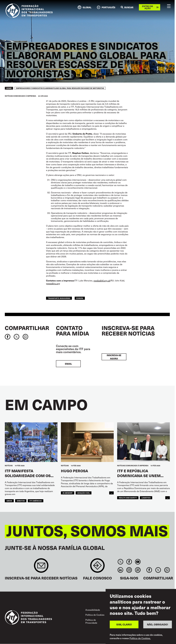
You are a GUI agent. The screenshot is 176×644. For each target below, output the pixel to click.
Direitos (21, 501)
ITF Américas (36, 501)
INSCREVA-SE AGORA (114, 357)
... (111, 493)
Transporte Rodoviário (59, 298)
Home (9, 88)
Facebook (129, 562)
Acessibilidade (93, 610)
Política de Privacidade (91, 621)
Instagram (129, 570)
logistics (146, 498)
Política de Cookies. (140, 641)
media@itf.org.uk (102, 280)
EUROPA (80, 298)
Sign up (41, 567)
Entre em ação (147, 7)
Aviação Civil (84, 493)
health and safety (128, 498)
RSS (138, 570)
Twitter (120, 562)
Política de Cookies (95, 615)
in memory (68, 493)
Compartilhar (27, 328)
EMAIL (68, 364)
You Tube (138, 562)
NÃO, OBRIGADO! (158, 628)
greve (9, 501)
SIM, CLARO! (124, 628)
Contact (97, 567)
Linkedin (120, 570)
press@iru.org (53, 283)
